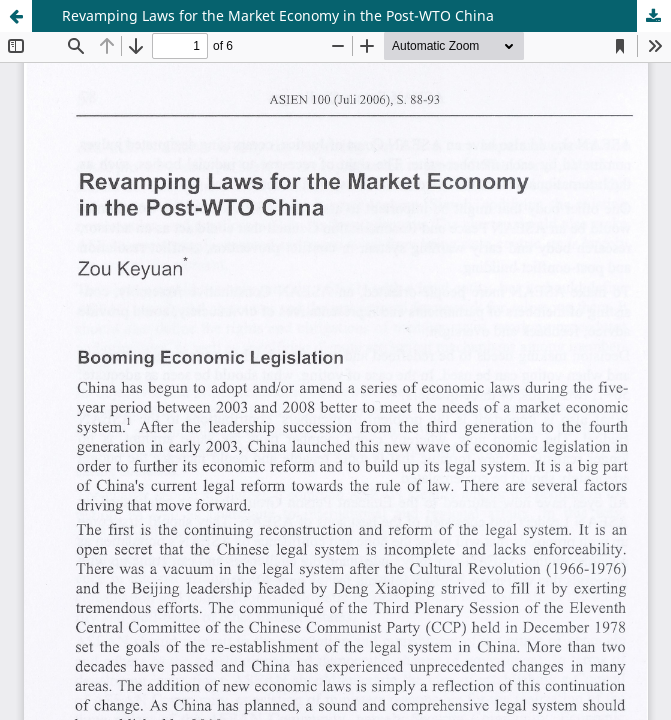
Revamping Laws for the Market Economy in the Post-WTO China (278, 15)
